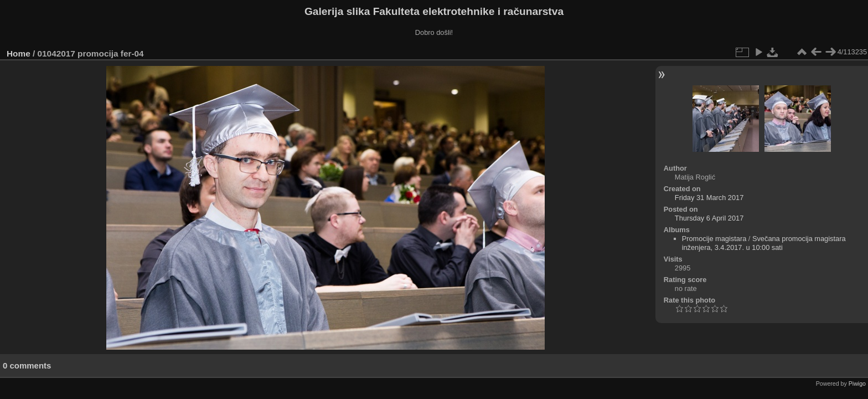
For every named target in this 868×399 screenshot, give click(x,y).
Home (19, 53)
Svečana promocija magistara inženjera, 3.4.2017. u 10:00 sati (764, 243)
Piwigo (857, 383)
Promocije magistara (714, 239)
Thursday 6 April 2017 (709, 218)
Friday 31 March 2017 (709, 198)
